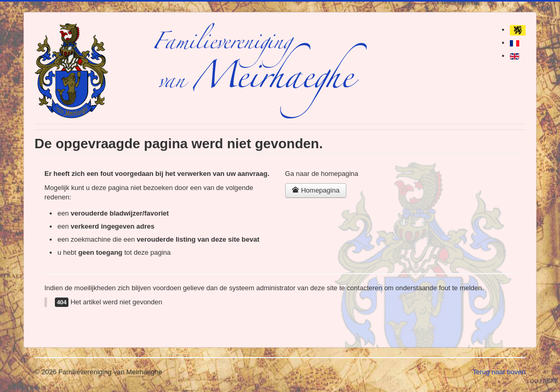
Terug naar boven (499, 372)
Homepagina (316, 190)
